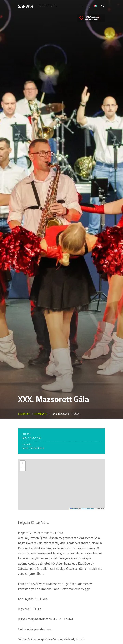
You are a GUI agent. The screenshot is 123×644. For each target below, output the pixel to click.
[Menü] (81, 6)
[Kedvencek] (103, 6)
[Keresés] (88, 6)
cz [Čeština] (51, 6)
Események (41, 414)
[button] (23, 463)
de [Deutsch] (47, 6)
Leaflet (74, 509)
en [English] (44, 6)
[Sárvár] (26, 6)
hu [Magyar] (39, 6)
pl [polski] (55, 6)
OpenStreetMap (88, 509)
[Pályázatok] (95, 6)
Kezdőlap (24, 414)
